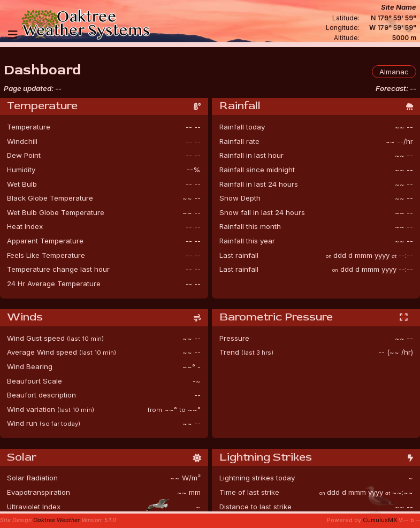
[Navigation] (13, 35)
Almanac (394, 72)
